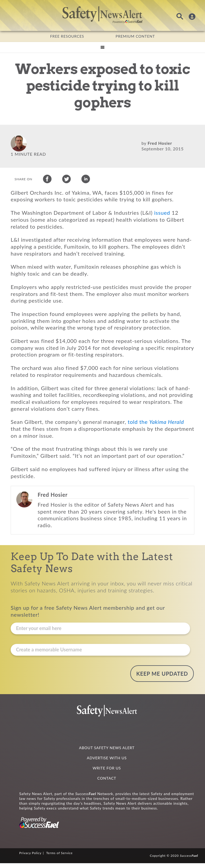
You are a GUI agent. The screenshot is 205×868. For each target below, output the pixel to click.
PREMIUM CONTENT (135, 36)
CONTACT (107, 783)
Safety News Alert (102, 15)
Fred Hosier (160, 143)
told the (156, 430)
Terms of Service (59, 858)
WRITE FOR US (107, 773)
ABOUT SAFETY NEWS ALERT (107, 752)
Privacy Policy (30, 858)
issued (162, 221)
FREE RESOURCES (67, 36)
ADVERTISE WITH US (107, 763)
